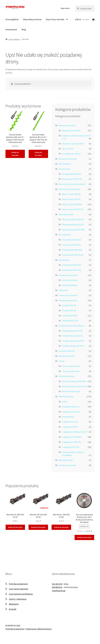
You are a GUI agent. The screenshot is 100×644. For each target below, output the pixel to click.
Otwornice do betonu (68, 295)
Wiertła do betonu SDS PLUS (75, 386)
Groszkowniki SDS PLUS (73, 255)
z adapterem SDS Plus (72, 442)
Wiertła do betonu (67, 376)
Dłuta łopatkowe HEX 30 (73, 224)
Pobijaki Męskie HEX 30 (72, 336)
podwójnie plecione (71, 407)
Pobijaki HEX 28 (69, 305)
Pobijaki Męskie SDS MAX (73, 341)
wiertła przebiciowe (67, 465)
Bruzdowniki (64, 169)
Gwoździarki (64, 260)
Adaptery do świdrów (71, 131)
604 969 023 (57, 587)
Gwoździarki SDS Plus (72, 270)
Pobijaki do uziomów (68, 300)
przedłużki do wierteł (71, 154)
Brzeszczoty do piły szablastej (72, 184)
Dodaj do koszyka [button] (15, 154)
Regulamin (14, 604)
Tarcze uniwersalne (71, 371)
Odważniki (63, 290)
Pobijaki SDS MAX (70, 316)
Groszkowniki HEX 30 (71, 245)
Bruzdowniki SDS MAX (72, 174)
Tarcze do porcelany (71, 366)
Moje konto (65, 8)
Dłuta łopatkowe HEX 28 (73, 219)
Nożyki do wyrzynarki (68, 275)
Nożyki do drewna (70, 280)
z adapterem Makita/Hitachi (75, 432)
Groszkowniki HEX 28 (71, 240)
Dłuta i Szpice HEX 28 (71, 194)
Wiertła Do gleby (66, 396)
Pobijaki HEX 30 (69, 310)
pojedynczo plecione (71, 412)
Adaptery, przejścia (67, 125)
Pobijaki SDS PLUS (70, 321)
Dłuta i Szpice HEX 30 (71, 199)
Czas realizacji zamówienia (21, 594)
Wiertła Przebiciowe (71, 391)
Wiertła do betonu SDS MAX (74, 381)
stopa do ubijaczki (67, 351)
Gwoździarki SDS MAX (71, 265)
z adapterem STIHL (71, 447)
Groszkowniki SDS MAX (72, 250)
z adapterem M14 (70, 427)
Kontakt (13, 609)
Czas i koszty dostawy (18, 589)
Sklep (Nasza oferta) (32, 19)
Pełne (65, 402)
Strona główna (12, 19)
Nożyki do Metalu (70, 285)
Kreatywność (11, 29)
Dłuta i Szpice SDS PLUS (72, 209)
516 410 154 (57, 584)
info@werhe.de (59, 591)
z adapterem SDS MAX (72, 437)
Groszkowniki (65, 235)
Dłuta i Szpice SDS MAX (72, 204)
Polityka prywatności (18, 584)
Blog (24, 29)
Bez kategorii (65, 164)
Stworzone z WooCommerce (39, 629)
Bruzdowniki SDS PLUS (72, 179)
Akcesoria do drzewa (68, 159)
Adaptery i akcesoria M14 (73, 144)
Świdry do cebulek (67, 356)
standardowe (68, 417)
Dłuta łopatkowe (66, 214)
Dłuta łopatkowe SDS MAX (73, 230)
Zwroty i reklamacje (18, 599)
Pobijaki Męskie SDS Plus (73, 346)
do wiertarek (68, 149)
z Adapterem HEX (70, 422)
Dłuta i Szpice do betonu (69, 189)
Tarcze (62, 361)
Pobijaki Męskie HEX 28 (72, 331)
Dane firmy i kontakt (55, 19)
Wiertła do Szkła (66, 460)
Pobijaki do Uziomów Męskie (71, 326)
